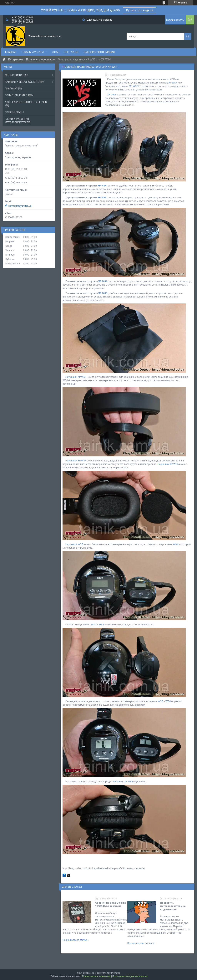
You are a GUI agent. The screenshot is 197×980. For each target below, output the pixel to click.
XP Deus (112, 95)
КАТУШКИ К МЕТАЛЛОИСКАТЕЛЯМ (24, 82)
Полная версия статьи (75, 940)
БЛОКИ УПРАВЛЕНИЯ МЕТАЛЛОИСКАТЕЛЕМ (17, 121)
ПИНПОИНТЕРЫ (14, 89)
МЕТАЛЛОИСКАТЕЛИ (17, 75)
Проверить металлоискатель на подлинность (173, 906)
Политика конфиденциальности (130, 976)
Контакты (71, 52)
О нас (56, 52)
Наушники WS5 (74, 544)
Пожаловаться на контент (96, 976)
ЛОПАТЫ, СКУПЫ (14, 112)
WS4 (176, 544)
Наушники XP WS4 (76, 377)
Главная (11, 52)
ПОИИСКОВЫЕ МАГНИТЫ (19, 95)
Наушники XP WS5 (168, 464)
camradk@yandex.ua (20, 206)
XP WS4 (173, 83)
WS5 (94, 625)
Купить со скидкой (140, 10)
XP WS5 (102, 198)
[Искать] (188, 36)
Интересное (16, 59)
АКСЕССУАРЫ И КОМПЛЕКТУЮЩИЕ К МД (26, 104)
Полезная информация (99, 52)
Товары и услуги (32, 52)
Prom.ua (116, 973)
